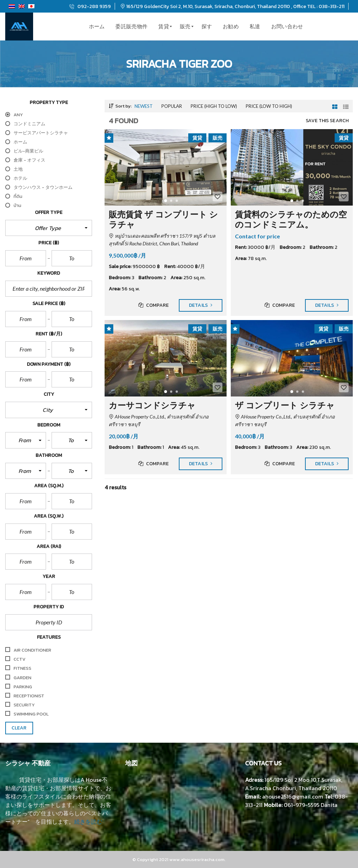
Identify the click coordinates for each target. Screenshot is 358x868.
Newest (144, 106)
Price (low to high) (269, 106)
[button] (49, 228)
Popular (172, 106)
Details (201, 305)
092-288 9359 (90, 6)
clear (19, 728)
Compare (154, 305)
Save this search (327, 121)
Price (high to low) (214, 106)
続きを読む (88, 822)
